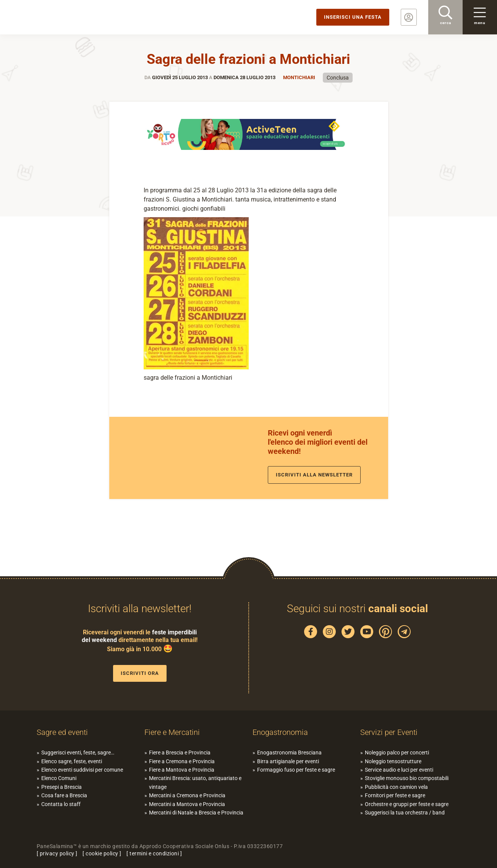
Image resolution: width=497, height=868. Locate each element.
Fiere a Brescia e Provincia (180, 753)
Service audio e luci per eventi (399, 770)
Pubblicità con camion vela (396, 787)
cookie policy (102, 853)
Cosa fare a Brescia (64, 795)
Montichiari (299, 77)
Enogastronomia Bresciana (289, 753)
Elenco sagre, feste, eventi (72, 761)
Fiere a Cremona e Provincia (182, 761)
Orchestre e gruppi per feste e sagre (407, 804)
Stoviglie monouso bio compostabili (407, 778)
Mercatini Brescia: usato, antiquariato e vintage (195, 782)
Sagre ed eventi (62, 732)
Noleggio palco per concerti (397, 753)
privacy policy (57, 853)
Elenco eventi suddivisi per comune (82, 770)
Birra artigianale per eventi (288, 761)
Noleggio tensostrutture (393, 761)
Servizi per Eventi (389, 732)
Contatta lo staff (61, 804)
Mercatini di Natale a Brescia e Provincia (196, 813)
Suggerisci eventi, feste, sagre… (78, 753)
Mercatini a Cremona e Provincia (187, 795)
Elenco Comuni (59, 778)
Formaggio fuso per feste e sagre (296, 770)
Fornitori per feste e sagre (395, 795)
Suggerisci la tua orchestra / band (405, 813)
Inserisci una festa (353, 17)
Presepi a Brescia (62, 787)
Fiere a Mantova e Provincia (182, 770)
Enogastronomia (280, 732)
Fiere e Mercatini (172, 732)
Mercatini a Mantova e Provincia (187, 804)
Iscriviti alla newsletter (314, 475)
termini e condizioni (154, 853)
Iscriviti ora (140, 673)
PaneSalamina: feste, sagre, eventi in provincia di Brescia (59, 17)
